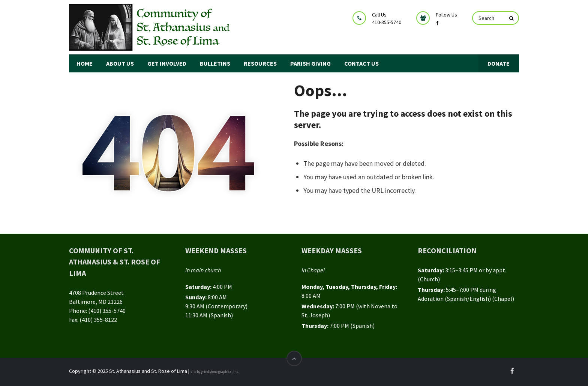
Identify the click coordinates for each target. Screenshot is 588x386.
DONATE (499, 63)
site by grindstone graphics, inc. (215, 372)
